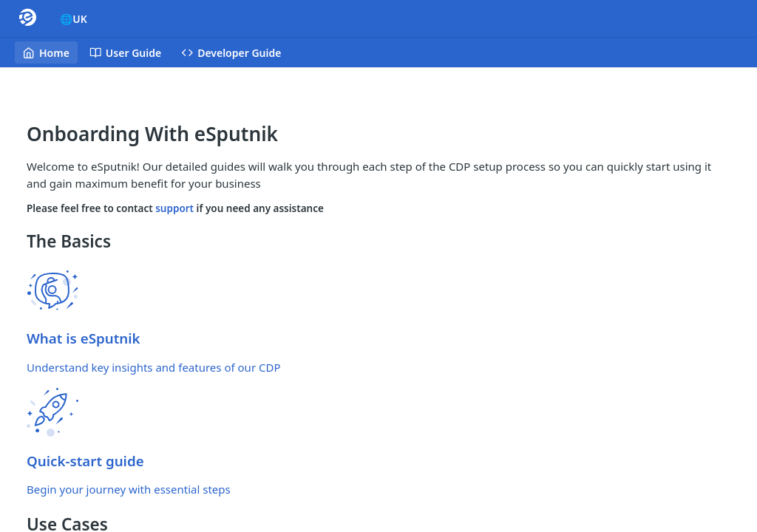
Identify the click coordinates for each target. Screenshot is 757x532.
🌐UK (74, 19)
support (176, 208)
